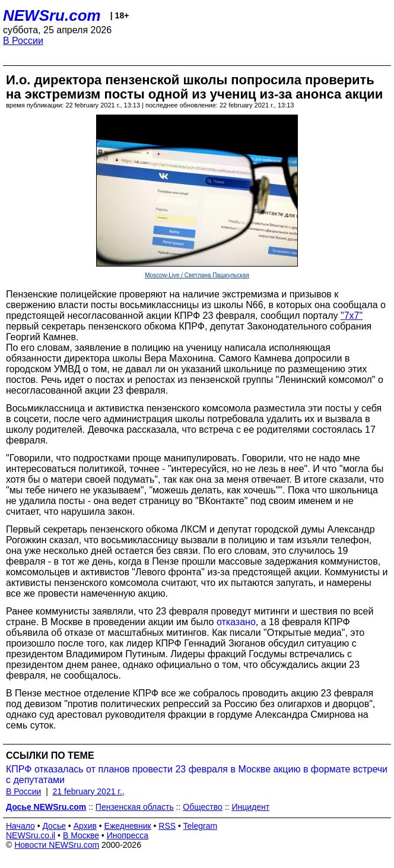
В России (23, 41)
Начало (20, 826)
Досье (54, 826)
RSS (167, 826)
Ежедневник (128, 826)
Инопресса (128, 835)
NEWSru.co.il (31, 835)
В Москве (81, 835)
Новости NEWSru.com (57, 845)
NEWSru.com (52, 15)
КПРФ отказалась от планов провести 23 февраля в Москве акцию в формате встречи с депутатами (197, 774)
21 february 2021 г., (89, 791)
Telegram (201, 826)
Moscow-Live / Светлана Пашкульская (197, 275)
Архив (85, 826)
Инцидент (250, 807)
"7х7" (352, 316)
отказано (236, 622)
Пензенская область (135, 807)
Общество (203, 807)
